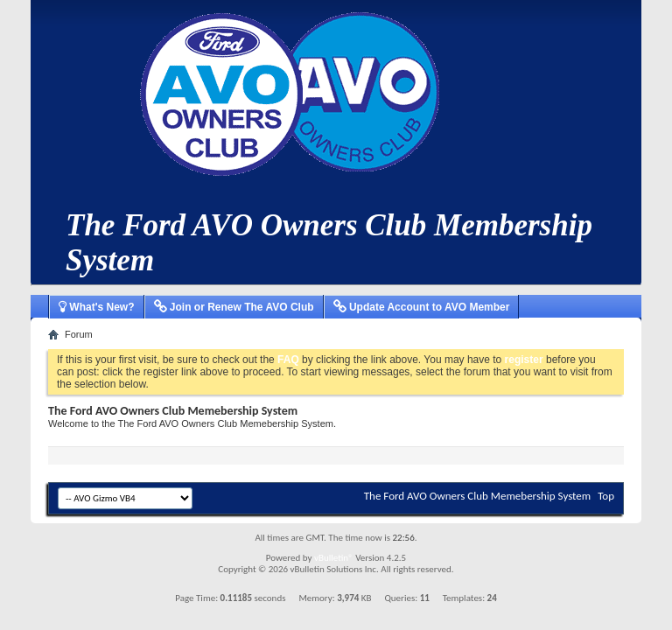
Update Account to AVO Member (422, 307)
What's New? (97, 307)
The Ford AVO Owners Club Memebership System (477, 496)
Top (606, 496)
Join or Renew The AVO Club (234, 307)
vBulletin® (334, 558)
